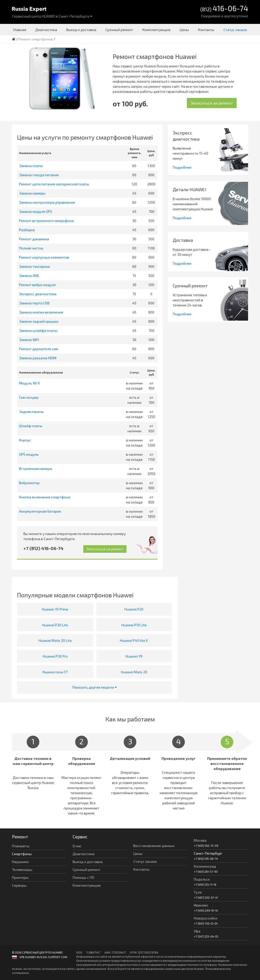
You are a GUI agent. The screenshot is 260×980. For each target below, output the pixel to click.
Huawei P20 (134, 609)
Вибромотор (29, 483)
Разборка (27, 230)
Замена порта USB (34, 303)
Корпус (25, 440)
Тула (198, 892)
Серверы (19, 885)
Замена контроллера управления (47, 202)
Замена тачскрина (34, 266)
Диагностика (46, 30)
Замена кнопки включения (41, 312)
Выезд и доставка (81, 30)
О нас (77, 846)
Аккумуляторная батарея (40, 511)
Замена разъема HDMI (38, 358)
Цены (184, 30)
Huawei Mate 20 (134, 672)
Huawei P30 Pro (55, 656)
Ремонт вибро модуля (37, 285)
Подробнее (182, 167)
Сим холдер (29, 397)
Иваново (201, 905)
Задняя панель (31, 412)
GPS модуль (29, 454)
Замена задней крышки (39, 321)
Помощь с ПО (83, 877)
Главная (20, 30)
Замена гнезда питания (39, 175)
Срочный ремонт (119, 30)
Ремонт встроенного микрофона (46, 221)
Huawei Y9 (134, 656)
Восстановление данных (154, 846)
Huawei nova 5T (55, 672)
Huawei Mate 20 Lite (55, 640)
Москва (200, 840)
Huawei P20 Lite (55, 625)
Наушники (20, 862)
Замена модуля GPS (36, 211)
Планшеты (21, 846)
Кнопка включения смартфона (45, 497)
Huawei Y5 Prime (55, 609)
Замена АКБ (29, 276)
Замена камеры (32, 193)
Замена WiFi (29, 340)
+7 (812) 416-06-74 (43, 548)
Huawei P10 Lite (134, 625)
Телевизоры (22, 870)
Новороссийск (206, 918)
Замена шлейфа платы (38, 330)
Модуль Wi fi (29, 383)
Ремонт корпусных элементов (44, 257)
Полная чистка (31, 248)
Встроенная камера (35, 469)
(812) (224, 9)
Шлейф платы (31, 426)
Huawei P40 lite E (134, 640)
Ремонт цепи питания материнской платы (54, 184)
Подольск (202, 879)
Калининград (205, 866)
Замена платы (31, 166)
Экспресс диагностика (38, 294)
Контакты (206, 30)
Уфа (197, 931)
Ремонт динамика (34, 239)
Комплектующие (157, 30)
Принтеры (20, 877)
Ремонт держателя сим (39, 349)
